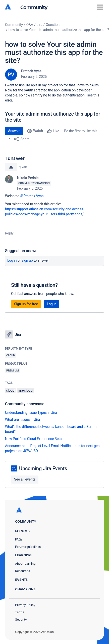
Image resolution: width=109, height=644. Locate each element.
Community (34, 7)
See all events (25, 479)
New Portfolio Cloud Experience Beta (33, 439)
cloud (10, 390)
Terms (20, 612)
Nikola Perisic (28, 178)
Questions (53, 25)
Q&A (30, 25)
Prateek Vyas (31, 71)
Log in (12, 260)
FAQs (19, 539)
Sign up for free (26, 304)
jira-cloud (25, 390)
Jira (40, 25)
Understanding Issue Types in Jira (31, 413)
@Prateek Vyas (32, 196)
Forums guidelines (28, 547)
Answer (14, 131)
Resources (22, 571)
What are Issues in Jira (22, 420)
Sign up (27, 260)
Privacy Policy (25, 605)
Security (21, 619)
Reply (9, 233)
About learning (25, 564)
